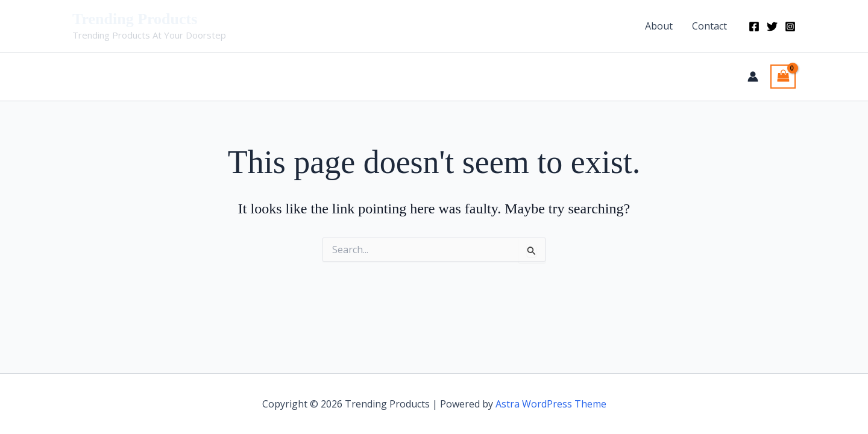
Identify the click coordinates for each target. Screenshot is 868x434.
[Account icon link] (753, 77)
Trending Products (135, 19)
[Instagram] (790, 27)
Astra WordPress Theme (551, 404)
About (659, 26)
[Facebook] (754, 27)
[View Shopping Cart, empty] (783, 77)
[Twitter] (772, 27)
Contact (709, 26)
